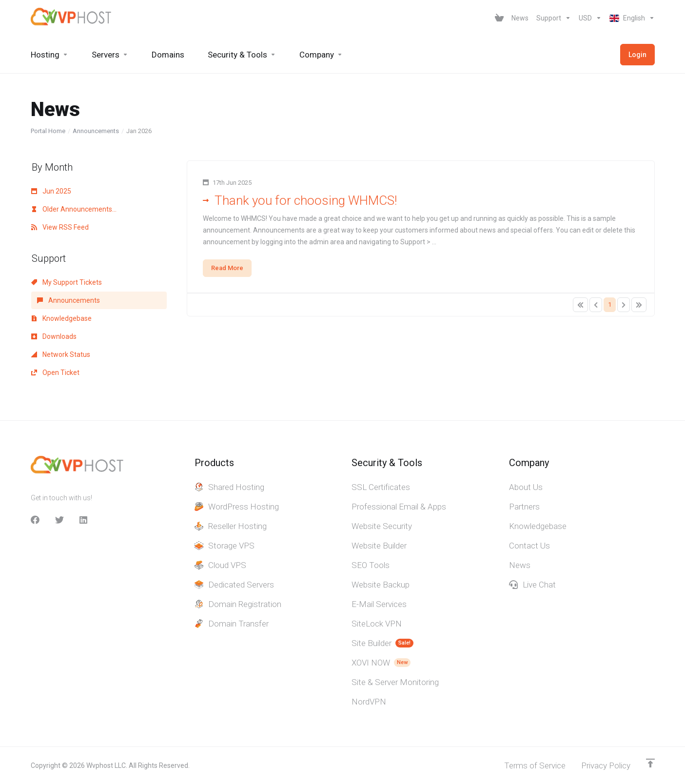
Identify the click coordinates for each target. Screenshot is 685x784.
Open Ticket (55, 372)
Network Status (61, 354)
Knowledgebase (61, 318)
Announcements (96, 131)
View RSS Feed (60, 227)
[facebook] (35, 520)
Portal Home (48, 131)
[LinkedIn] (84, 520)
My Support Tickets (67, 282)
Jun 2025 (51, 191)
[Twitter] (59, 520)
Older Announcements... (74, 209)
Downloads (54, 336)
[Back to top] (650, 763)
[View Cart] (499, 18)
